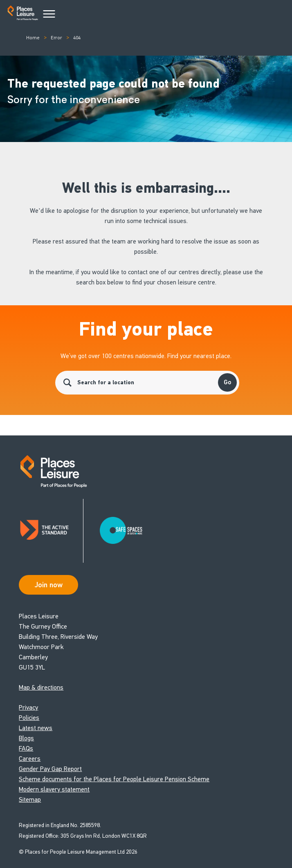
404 (77, 38)
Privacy (28, 707)
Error (56, 38)
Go (228, 382)
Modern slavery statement (54, 789)
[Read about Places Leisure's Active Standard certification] (51, 531)
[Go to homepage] (23, 15)
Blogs (26, 738)
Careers (30, 759)
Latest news (36, 728)
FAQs (26, 748)
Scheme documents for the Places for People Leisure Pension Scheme (114, 779)
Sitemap (30, 799)
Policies (29, 718)
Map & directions (41, 687)
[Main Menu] (49, 14)
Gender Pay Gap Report (50, 769)
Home (33, 38)
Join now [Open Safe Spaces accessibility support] (49, 585)
